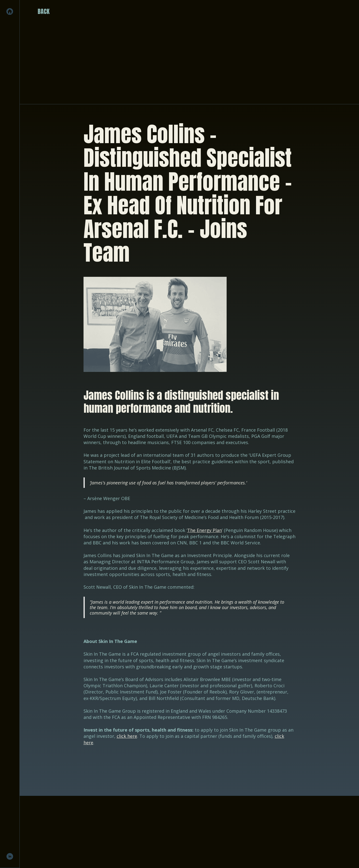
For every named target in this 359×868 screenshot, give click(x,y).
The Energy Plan (205, 530)
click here (127, 736)
